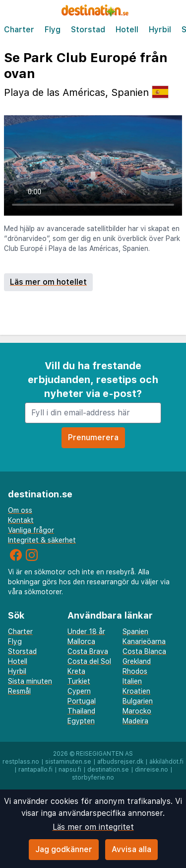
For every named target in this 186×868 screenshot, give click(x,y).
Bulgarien (138, 701)
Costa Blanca (144, 651)
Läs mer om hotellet (48, 282)
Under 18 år (86, 631)
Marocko (137, 711)
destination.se (108, 770)
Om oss (20, 510)
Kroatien (136, 691)
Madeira (135, 721)
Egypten (81, 721)
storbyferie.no (93, 778)
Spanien (135, 631)
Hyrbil (160, 30)
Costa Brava (88, 651)
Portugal (82, 701)
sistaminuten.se (68, 762)
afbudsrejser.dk (120, 762)
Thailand (81, 711)
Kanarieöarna (144, 641)
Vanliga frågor (31, 530)
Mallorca (81, 641)
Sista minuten (30, 681)
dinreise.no (152, 770)
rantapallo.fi (35, 770)
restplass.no (21, 762)
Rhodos (135, 671)
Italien (132, 681)
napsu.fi (70, 770)
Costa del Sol (89, 661)
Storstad (88, 30)
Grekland (137, 661)
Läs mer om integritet (93, 827)
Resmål (19, 691)
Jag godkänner (64, 849)
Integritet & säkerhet (42, 540)
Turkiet (79, 681)
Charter (19, 30)
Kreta (76, 671)
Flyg (53, 30)
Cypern (79, 691)
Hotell (127, 30)
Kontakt (21, 520)
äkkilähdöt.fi (166, 762)
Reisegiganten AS (104, 754)
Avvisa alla (131, 849)
